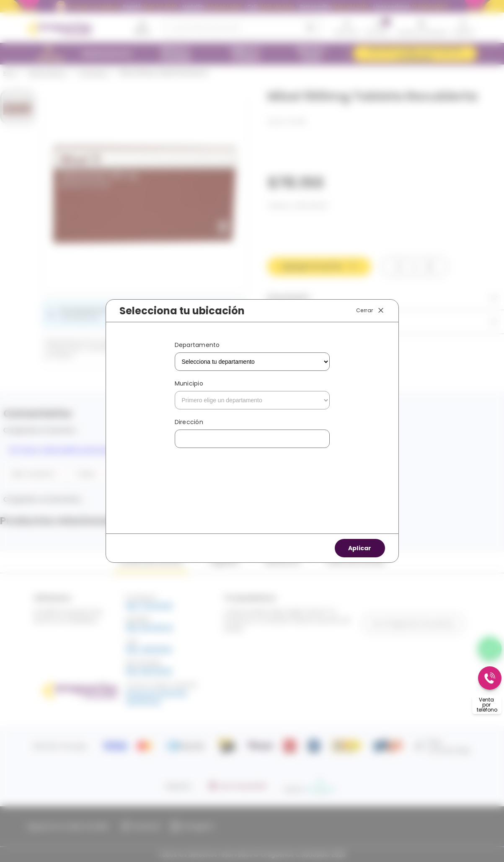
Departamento (197, 345)
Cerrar (370, 311)
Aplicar (360, 548)
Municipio (189, 383)
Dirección (189, 422)
